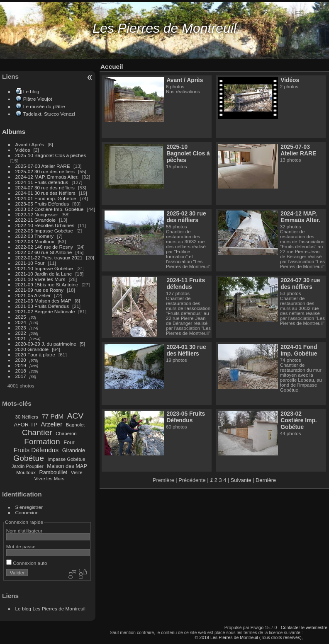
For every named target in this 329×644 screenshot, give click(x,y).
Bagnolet (75, 425)
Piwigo (257, 627)
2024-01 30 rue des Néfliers (46, 193)
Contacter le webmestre (304, 627)
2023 (21, 328)
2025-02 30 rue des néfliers (45, 171)
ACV (75, 416)
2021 (21, 338)
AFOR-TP (25, 425)
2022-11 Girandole (35, 220)
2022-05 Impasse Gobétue (44, 231)
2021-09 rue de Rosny (39, 290)
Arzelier (51, 424)
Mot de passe (21, 546)
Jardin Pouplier (28, 466)
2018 (21, 371)
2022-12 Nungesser (37, 214)
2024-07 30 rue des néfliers (45, 188)
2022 (21, 333)
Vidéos (23, 150)
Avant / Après (30, 144)
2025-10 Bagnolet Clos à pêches (51, 155)
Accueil (112, 67)
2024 (21, 322)
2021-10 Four (30, 263)
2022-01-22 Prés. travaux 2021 (49, 258)
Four (69, 442)
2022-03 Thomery (35, 236)
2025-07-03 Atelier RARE (43, 166)
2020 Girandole (32, 349)
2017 (21, 376)
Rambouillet (54, 472)
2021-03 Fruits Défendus (42, 306)
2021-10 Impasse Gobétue (44, 268)
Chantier (37, 432)
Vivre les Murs (50, 479)
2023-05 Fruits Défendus (42, 204)
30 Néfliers (27, 417)
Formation (42, 442)
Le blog (31, 91)
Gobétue (29, 458)
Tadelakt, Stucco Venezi (49, 114)
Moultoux (26, 472)
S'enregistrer (29, 507)
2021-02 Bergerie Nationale (45, 311)
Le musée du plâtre (44, 106)
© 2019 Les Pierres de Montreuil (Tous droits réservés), (249, 637)
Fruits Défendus (36, 450)
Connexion (27, 512)
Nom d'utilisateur (24, 531)
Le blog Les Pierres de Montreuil (50, 609)
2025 (21, 317)
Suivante (241, 480)
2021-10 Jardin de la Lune (44, 274)
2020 (21, 360)
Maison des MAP (67, 466)
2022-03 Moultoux (35, 241)
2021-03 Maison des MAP (43, 301)
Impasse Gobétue (67, 459)
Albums (14, 132)
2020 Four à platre (35, 355)
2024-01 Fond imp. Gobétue (46, 198)
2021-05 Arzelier (33, 295)
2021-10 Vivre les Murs (40, 279)
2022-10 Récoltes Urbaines (45, 225)
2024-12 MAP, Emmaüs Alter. (47, 177)
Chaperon (66, 433)
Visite (77, 472)
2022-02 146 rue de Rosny (44, 247)
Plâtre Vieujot (38, 99)
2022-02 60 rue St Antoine (44, 252)
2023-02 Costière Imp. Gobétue (50, 209)
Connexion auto (27, 563)
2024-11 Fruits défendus (42, 182)
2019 (21, 365)
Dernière (266, 480)
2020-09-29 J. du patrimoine (46, 344)
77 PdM (52, 416)
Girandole (74, 450)
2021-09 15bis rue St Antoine (47, 284)
